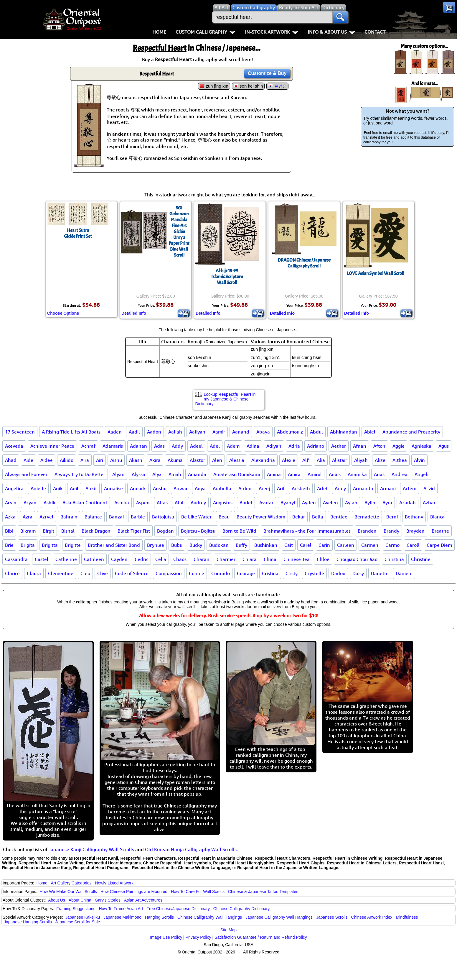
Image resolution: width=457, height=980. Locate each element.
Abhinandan (344, 432)
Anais (335, 474)
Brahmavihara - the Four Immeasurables (307, 531)
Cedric (141, 559)
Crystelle (314, 573)
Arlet (322, 488)
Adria (294, 446)
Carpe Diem (439, 545)
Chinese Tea (297, 559)
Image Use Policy (166, 937)
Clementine (61, 573)
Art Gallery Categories (71, 883)
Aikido (67, 460)
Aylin (370, 503)
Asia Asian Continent (85, 503)
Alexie (289, 460)
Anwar (181, 488)
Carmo (392, 545)
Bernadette (367, 517)
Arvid (429, 488)
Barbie (138, 517)
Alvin (419, 460)
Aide (28, 460)
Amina (274, 474)
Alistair (340, 460)
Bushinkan (266, 545)
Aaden (115, 432)
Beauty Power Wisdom (261, 517)
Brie (9, 545)
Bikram (28, 531)
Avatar (266, 503)
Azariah (407, 503)
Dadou (338, 573)
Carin (324, 545)
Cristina (270, 573)
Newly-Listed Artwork (114, 883)
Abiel (370, 432)
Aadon (154, 432)
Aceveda (14, 446)
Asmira (122, 503)
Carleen (346, 545)
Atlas (162, 503)
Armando (363, 488)
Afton (379, 446)
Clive (103, 573)
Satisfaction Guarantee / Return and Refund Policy (261, 937)
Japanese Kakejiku (83, 917)
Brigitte (73, 545)
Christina (394, 559)
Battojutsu (163, 517)
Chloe (323, 559)
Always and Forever (26, 474)
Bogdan (165, 531)
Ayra (387, 503)
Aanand (241, 432)
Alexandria (263, 460)
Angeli (421, 474)
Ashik (50, 503)
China (270, 559)
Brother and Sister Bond (114, 545)
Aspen (143, 503)
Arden (245, 488)
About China (80, 900)
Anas (379, 474)
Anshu (160, 488)
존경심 (281, 86)
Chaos (180, 559)
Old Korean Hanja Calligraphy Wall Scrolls (191, 849)
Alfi (306, 460)
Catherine (66, 559)
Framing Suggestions (76, 909)
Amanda (197, 474)
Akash (136, 460)
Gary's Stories (108, 900)
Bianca (437, 517)
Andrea (400, 474)
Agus (444, 446)
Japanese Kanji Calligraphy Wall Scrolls (91, 849)
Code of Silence (132, 573)
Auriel (246, 503)
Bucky (196, 545)
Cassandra (16, 559)
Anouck (138, 488)
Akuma (175, 460)
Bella (318, 517)
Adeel (196, 446)
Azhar (429, 503)
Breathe (440, 531)
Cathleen (94, 559)
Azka (10, 517)
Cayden (119, 559)
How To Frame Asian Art (121, 909)
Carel (306, 545)
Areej (264, 488)
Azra (28, 517)
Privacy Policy (198, 937)
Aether (339, 446)
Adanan (138, 446)
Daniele (404, 573)
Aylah (351, 503)
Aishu (116, 460)
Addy (177, 446)
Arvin (11, 503)
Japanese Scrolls (332, 917)
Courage (246, 573)
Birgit (48, 531)
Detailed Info (134, 313)
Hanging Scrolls (159, 917)
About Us (57, 900)
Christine (421, 559)
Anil (74, 488)
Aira (85, 460)
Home (159, 32)
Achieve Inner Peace (52, 446)
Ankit (91, 488)
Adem (233, 446)
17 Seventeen (20, 432)
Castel (42, 559)
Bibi (9, 531)
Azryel (46, 517)
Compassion (169, 573)
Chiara (250, 559)
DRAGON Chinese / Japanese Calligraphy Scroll (304, 263)
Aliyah (361, 460)
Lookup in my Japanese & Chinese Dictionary (226, 399)
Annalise (113, 488)
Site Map (228, 930)
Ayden (309, 503)
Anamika (357, 474)
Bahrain (69, 517)
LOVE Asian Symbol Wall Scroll (376, 273)
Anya (200, 488)
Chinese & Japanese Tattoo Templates (263, 892)
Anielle (38, 488)
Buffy (241, 545)
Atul (179, 503)
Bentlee (339, 517)
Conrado (221, 573)
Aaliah (175, 432)
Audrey (198, 503)
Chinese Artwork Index (372, 917)
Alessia (237, 460)
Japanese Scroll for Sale (78, 922)
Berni (392, 517)
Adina (253, 446)
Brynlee (156, 545)
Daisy (358, 573)
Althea (400, 460)
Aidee (47, 460)
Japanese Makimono (122, 917)
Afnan (360, 446)
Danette (380, 573)
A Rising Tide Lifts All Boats (71, 432)
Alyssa (138, 474)
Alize (380, 460)
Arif (281, 488)
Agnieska (421, 446)
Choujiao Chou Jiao (357, 559)
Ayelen (330, 503)
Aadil (134, 432)
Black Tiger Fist (134, 531)
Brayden (415, 531)
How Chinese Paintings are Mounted (134, 892)
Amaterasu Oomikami (237, 474)
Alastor (197, 460)
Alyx (157, 474)
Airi (100, 460)
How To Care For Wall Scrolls (198, 892)
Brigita (28, 545)
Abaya (263, 432)
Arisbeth (301, 488)
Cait (289, 545)
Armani (388, 488)
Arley (340, 488)
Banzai (116, 517)
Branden (367, 531)
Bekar (299, 517)
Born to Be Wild (239, 531)
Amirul (315, 474)
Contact (375, 32)
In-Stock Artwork (272, 32)
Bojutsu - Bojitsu (198, 531)
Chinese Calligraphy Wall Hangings (210, 917)
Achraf (88, 446)
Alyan (118, 474)
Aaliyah (197, 432)
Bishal (68, 531)
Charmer (226, 559)
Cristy (292, 573)
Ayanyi (288, 503)
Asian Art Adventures (143, 900)
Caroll (413, 545)
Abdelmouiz (290, 432)
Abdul (316, 432)
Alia (321, 460)
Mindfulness (407, 917)
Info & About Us (331, 32)
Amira (294, 474)
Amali (175, 474)
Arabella (222, 488)
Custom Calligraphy (206, 32)
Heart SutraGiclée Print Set (78, 233)
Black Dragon (96, 531)
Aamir (219, 432)
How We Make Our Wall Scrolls (68, 892)
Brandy (391, 531)
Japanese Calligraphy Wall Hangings (279, 917)
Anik (58, 488)
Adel (215, 446)
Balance (93, 517)
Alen (217, 460)
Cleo (85, 573)
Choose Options (63, 313)
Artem (410, 488)
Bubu (177, 545)
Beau (224, 517)
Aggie (399, 446)
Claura (34, 573)
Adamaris (113, 446)
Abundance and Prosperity (411, 432)
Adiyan (274, 446)
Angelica (14, 488)
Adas (159, 446)
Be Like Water (196, 517)
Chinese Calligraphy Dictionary (241, 909)
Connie (197, 573)
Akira (155, 460)
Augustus (223, 503)
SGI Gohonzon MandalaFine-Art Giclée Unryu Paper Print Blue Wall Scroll (179, 232)
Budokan (219, 545)
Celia (161, 559)
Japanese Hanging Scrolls (28, 922)
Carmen (370, 545)
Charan (202, 559)
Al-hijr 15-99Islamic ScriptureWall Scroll (227, 277)
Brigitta (50, 545)
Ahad (11, 460)
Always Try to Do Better (80, 474)
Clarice (12, 573)
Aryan (30, 503)
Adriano (316, 446)
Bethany (414, 517)
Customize (267, 73)
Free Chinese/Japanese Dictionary (178, 909)
